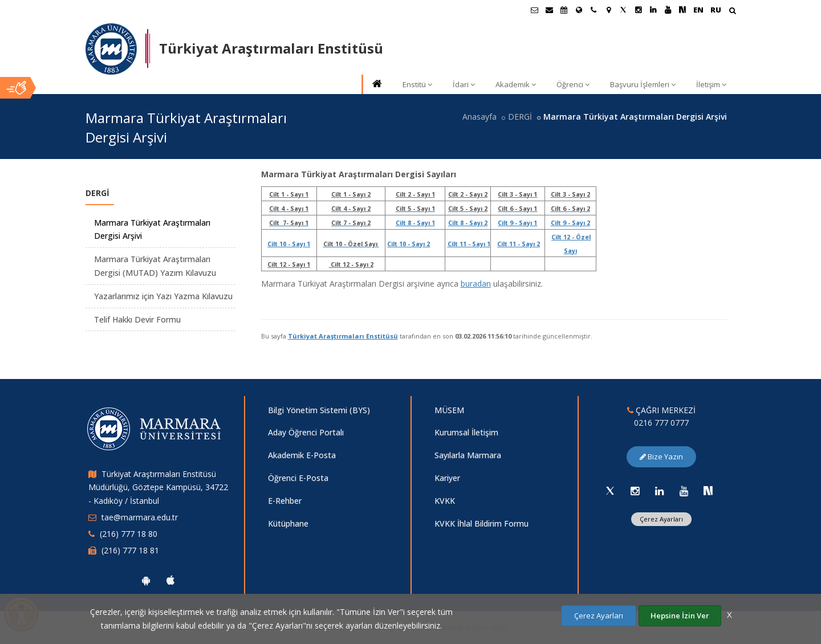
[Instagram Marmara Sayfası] (638, 10)
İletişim (711, 84)
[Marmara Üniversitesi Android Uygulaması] (146, 580)
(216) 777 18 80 (129, 534)
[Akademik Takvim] (564, 10)
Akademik (516, 84)
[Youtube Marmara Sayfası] (668, 10)
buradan (476, 284)
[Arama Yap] (732, 12)
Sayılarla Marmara (468, 455)
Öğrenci (573, 84)
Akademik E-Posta (302, 455)
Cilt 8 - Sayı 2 (468, 223)
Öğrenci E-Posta (298, 478)
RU (716, 10)
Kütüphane (288, 523)
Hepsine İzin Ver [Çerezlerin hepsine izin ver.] (680, 616)
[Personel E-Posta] (549, 10)
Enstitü (417, 84)
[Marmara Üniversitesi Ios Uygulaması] (170, 580)
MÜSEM (449, 410)
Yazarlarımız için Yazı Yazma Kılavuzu (163, 296)
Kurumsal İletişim (466, 432)
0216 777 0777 (661, 423)
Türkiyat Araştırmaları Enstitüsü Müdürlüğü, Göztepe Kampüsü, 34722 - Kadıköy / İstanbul (158, 488)
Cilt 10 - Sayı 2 (409, 244)
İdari (464, 84)
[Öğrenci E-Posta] (534, 10)
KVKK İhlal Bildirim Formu (481, 523)
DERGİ (520, 117)
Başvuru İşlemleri (643, 84)
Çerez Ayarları (661, 519)
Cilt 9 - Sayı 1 (517, 223)
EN (698, 10)
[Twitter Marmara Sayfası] (623, 10)
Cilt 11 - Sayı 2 (519, 244)
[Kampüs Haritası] (608, 10)
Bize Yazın (661, 456)
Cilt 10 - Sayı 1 (289, 244)
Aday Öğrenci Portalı (306, 432)
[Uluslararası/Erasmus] (579, 10)
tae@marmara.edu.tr (140, 517)
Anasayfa (479, 117)
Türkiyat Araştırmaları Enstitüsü (343, 336)
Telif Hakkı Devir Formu (137, 319)
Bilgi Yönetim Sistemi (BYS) (319, 410)
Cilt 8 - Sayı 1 (415, 223)
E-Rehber (285, 501)
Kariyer (447, 478)
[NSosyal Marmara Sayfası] (682, 10)
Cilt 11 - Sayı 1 (469, 244)
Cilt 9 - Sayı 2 (570, 223)
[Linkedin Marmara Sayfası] (653, 10)
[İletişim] (594, 10)
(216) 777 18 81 (130, 550)
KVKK (445, 501)
